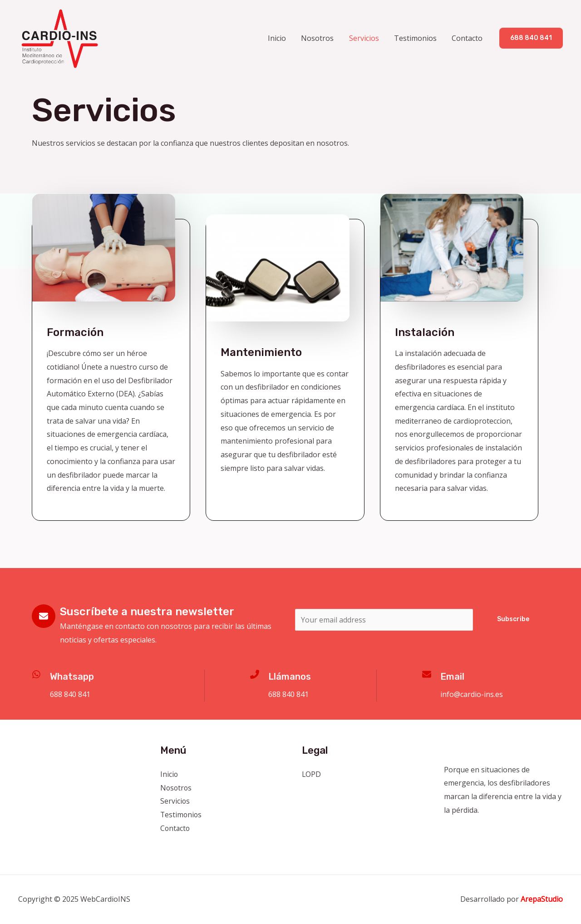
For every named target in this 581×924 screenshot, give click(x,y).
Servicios (365, 38)
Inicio (280, 38)
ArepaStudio (542, 899)
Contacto (468, 38)
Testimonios (416, 38)
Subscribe (513, 619)
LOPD (312, 774)
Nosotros (320, 38)
